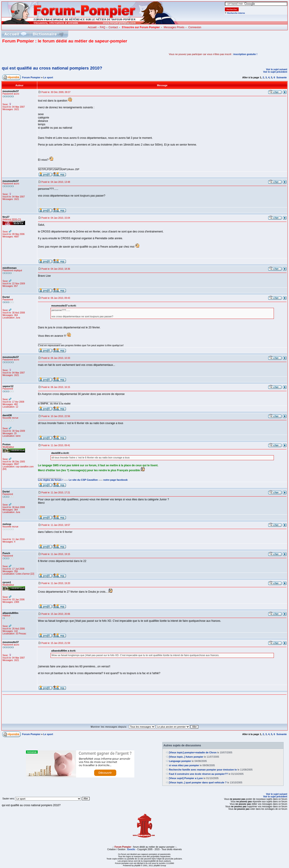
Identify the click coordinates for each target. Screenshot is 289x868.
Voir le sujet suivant (277, 69)
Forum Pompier (31, 77)
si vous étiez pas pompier (184, 765)
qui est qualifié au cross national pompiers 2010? (52, 68)
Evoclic (131, 849)
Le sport (48, 77)
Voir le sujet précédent (275, 72)
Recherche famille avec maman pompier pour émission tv (203, 770)
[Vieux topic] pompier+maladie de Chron (193, 752)
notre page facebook (116, 480)
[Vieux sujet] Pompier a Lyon (186, 778)
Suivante (282, 77)
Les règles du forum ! (51, 480)
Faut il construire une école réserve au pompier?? (198, 774)
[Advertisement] (55, 54)
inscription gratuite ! (245, 54)
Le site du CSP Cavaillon (83, 480)
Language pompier (180, 761)
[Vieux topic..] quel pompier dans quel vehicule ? (198, 782)
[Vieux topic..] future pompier (186, 757)
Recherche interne (236, 13)
